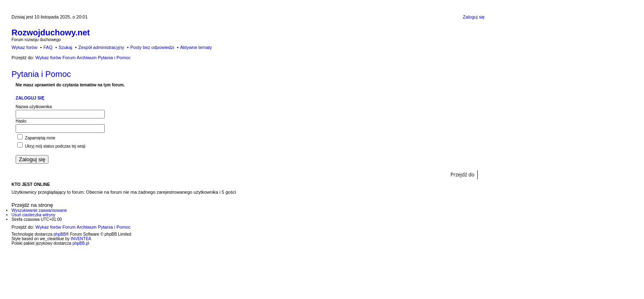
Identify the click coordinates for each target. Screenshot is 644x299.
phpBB (60, 234)
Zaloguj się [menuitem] (474, 17)
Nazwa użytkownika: (34, 107)
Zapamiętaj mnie (36, 138)
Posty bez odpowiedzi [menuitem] (152, 47)
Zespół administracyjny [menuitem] (101, 47)
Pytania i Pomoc (41, 74)
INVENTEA (81, 239)
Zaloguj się (30, 98)
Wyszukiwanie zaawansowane (39, 210)
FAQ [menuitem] (48, 47)
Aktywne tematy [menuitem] (196, 47)
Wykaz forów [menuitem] (24, 47)
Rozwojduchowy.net (51, 32)
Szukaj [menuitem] (66, 47)
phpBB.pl (81, 243)
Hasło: (21, 121)
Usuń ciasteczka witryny (33, 215)
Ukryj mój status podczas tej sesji (51, 146)
